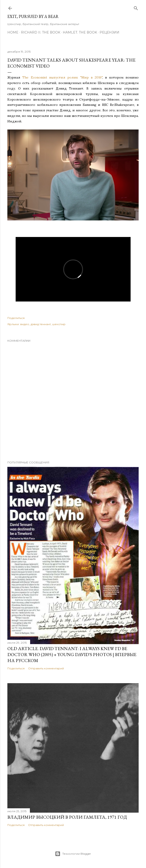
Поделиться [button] (16, 318)
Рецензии (109, 32)
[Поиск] (136, 7)
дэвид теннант (41, 324)
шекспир (59, 324)
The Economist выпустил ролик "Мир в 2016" (62, 77)
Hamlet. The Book (80, 32)
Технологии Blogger (73, 854)
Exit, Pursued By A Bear (33, 16)
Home (13, 32)
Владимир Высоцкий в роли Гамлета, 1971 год (67, 817)
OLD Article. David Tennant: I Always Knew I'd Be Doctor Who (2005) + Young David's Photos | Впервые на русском (72, 654)
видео (25, 324)
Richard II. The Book (41, 32)
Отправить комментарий (46, 668)
